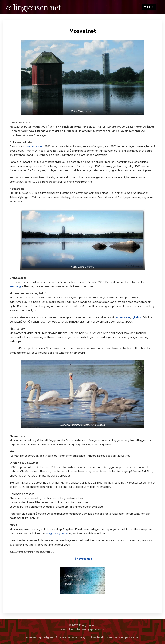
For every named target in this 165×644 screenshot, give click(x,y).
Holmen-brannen (33, 146)
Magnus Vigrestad (57, 533)
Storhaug (15, 286)
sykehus (137, 317)
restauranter (123, 317)
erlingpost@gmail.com (89, 629)
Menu (149, 7)
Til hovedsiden (82, 559)
